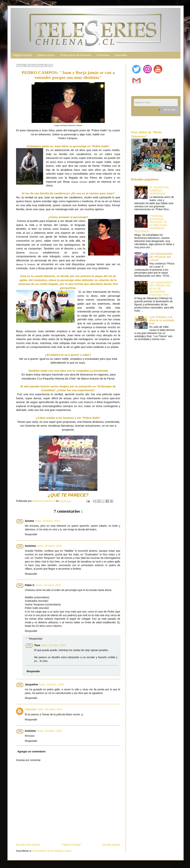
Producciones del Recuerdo (76, 55)
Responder (31, 534)
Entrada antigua (111, 845)
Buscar (170, 110)
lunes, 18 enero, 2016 (47, 521)
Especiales (121, 55)
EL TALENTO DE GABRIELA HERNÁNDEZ (159, 190)
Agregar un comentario (31, 751)
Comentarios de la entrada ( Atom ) (52, 851)
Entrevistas (103, 55)
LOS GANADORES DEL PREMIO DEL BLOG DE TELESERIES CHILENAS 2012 (160, 289)
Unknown (31, 709)
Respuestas (36, 639)
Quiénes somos (46, 55)
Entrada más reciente (28, 845)
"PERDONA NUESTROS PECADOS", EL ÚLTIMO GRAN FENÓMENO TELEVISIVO (151, 224)
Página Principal (22, 55)
